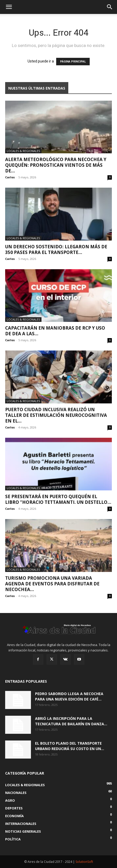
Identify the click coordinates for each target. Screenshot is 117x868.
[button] (9, 7)
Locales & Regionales (23, 151)
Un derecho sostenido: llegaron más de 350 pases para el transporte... (56, 249)
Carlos (10, 177)
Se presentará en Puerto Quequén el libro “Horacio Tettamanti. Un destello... (58, 499)
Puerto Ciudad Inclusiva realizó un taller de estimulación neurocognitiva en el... (56, 415)
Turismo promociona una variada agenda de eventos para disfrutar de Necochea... (52, 584)
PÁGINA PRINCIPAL (73, 62)
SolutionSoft (84, 862)
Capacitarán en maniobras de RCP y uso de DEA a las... (55, 331)
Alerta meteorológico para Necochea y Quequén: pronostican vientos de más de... (56, 165)
